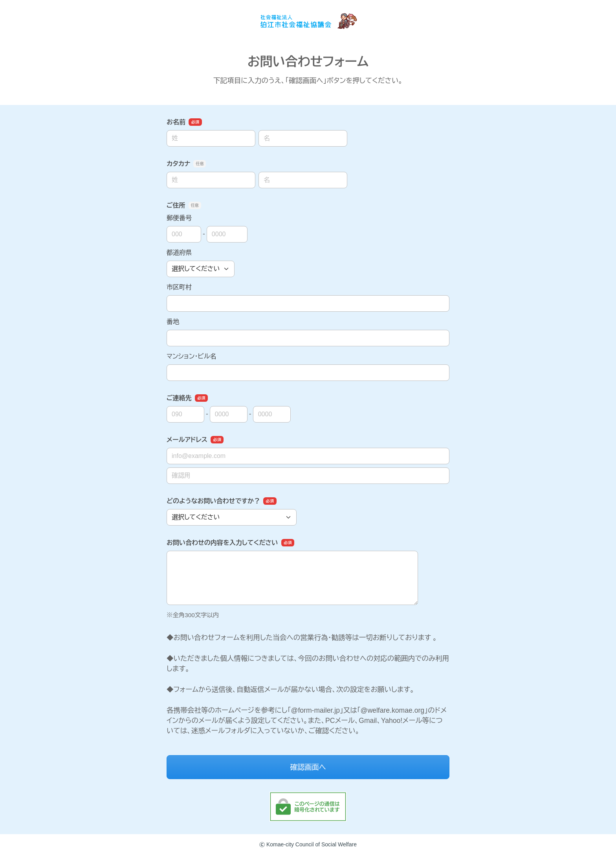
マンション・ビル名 (191, 356)
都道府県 (179, 253)
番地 (173, 322)
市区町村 (179, 287)
